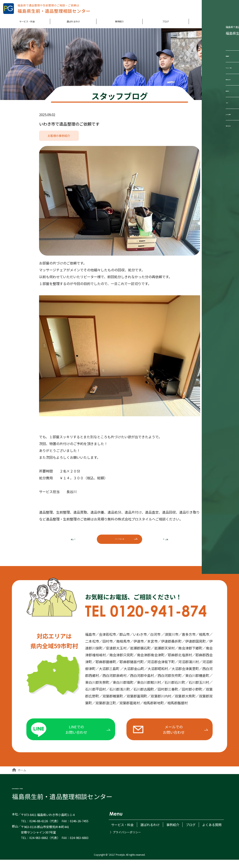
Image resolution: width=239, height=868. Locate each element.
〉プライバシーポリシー (125, 839)
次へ (171, 542)
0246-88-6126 (39, 829)
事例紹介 (119, 24)
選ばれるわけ (73, 24)
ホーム (19, 778)
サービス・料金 (27, 24)
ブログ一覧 (120, 542)
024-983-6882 (39, 846)
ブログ (166, 24)
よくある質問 (212, 24)
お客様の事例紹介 (59, 137)
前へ (68, 542)
